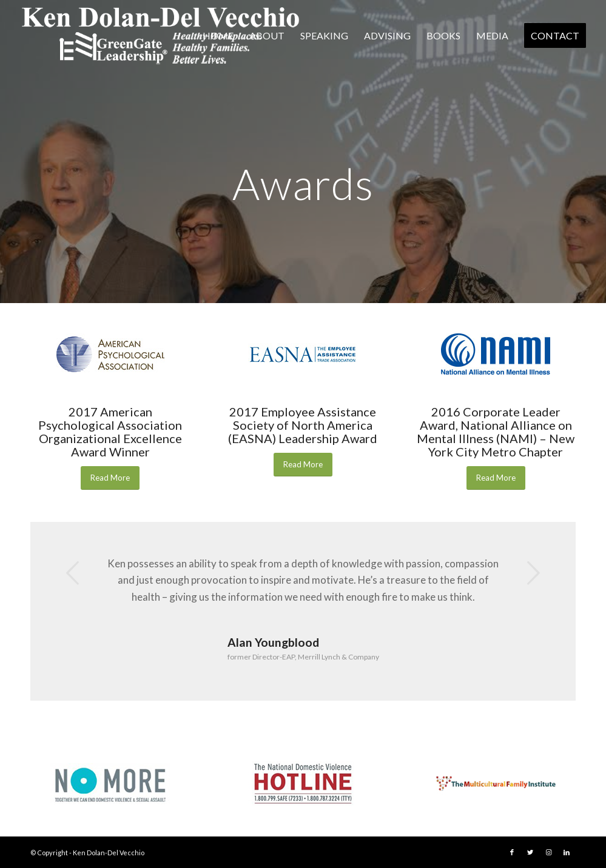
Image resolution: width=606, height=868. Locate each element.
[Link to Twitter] (530, 852)
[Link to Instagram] (548, 852)
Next (533, 573)
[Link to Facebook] (512, 852)
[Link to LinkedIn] (567, 852)
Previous (73, 573)
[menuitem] (218, 36)
